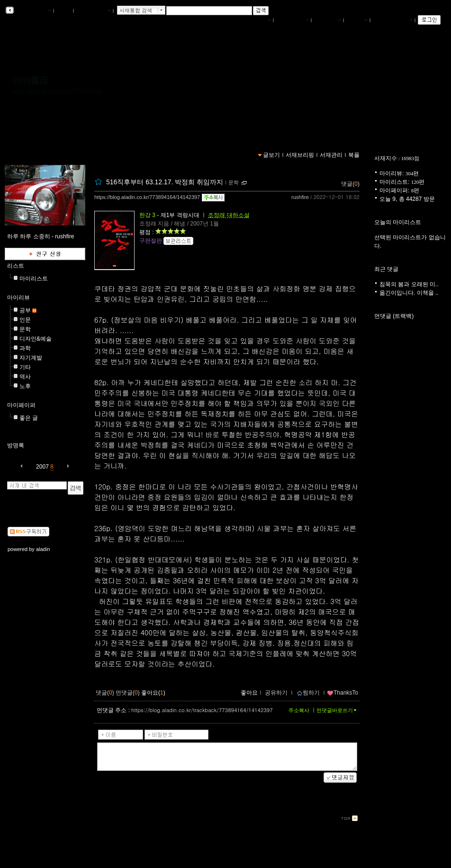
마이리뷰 (18, 298)
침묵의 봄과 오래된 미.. (409, 284)
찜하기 (308, 693)
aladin (43, 549)
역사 (25, 377)
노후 (25, 386)
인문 (25, 320)
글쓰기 (357, 20)
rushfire (300, 197)
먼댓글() (128, 693)
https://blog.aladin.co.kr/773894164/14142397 (147, 197)
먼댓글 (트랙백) (394, 316)
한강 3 (147, 215)
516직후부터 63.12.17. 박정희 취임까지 (165, 182)
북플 (64, 11)
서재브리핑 (292, 20)
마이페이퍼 (21, 405)
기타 (25, 367)
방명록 (16, 445)
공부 (25, 310)
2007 (42, 467)
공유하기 (276, 693)
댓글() (350, 184)
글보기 (271, 155)
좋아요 (249, 693)
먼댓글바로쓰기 (337, 710)
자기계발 (31, 358)
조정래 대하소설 (229, 215)
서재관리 (327, 20)
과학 (25, 348)
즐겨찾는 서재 (392, 20)
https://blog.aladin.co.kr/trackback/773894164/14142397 (202, 710)
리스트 (16, 266)
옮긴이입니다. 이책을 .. (409, 293)
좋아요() (153, 693)
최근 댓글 (386, 269)
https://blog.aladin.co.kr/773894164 (57, 91)
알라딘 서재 (33, 11)
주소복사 (299, 710)
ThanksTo (343, 693)
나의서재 (257, 20)
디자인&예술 (36, 339)
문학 (25, 329)
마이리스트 (34, 279)
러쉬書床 (30, 81)
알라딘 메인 (93, 11)
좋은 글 (29, 418)
